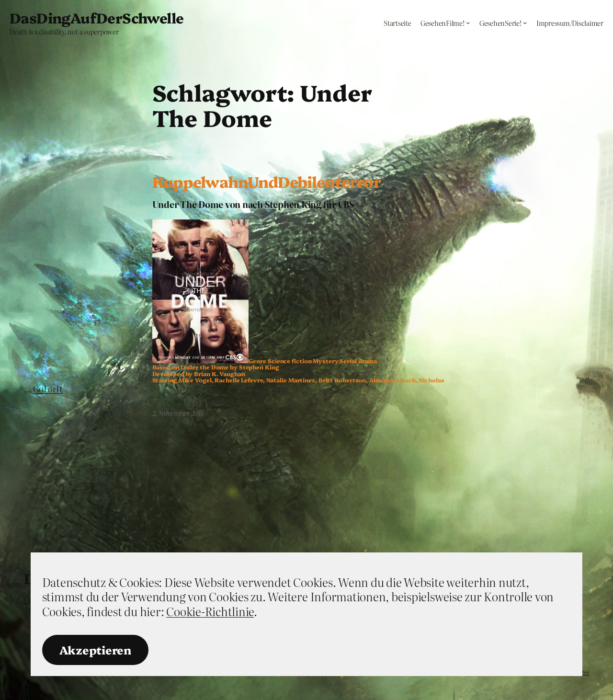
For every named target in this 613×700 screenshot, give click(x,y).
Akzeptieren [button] (95, 650)
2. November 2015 (178, 413)
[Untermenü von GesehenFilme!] (468, 23)
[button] (200, 291)
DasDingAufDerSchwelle (96, 17)
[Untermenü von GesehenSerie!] (525, 23)
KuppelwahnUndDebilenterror (267, 182)
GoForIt (48, 389)
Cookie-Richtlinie (210, 611)
